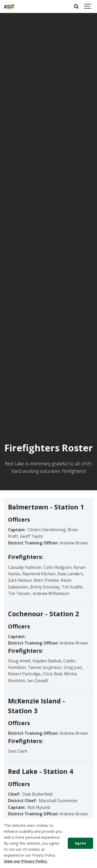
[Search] (76, 6)
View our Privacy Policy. (26, 861)
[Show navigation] (88, 6)
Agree (81, 843)
